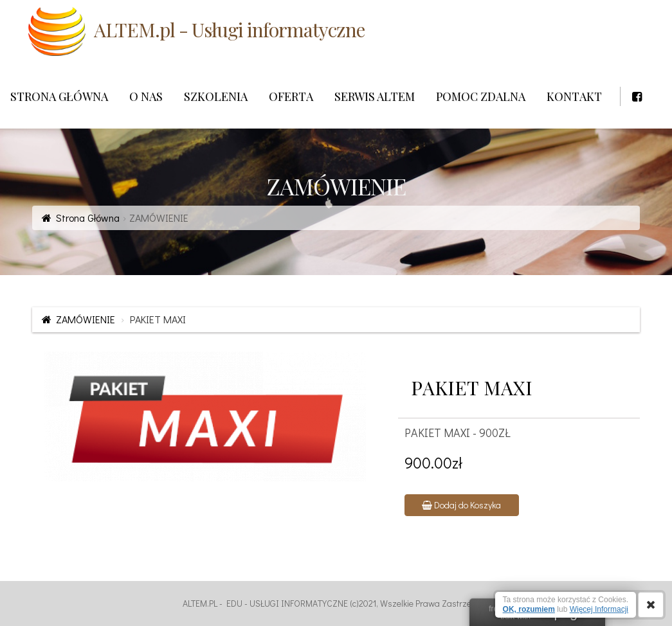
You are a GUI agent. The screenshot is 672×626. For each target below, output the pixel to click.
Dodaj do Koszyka (461, 505)
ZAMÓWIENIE (86, 319)
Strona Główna (88, 218)
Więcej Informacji (599, 609)
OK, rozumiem (529, 609)
